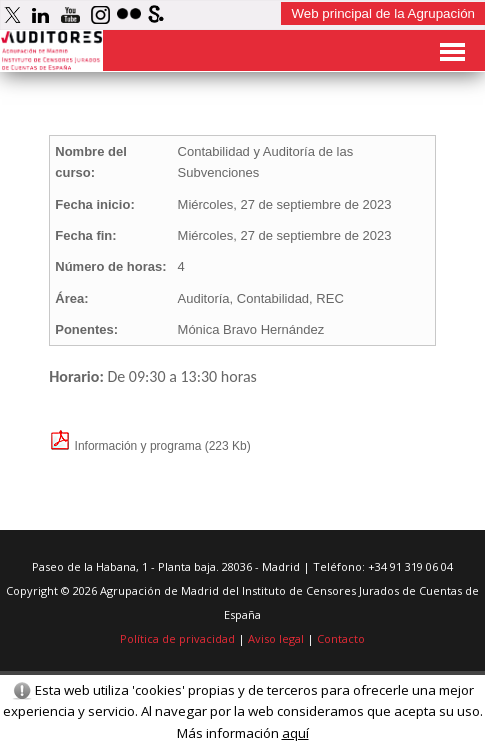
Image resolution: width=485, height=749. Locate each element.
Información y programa (125, 446)
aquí (295, 733)
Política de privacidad (177, 638)
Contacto (341, 638)
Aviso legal (276, 638)
